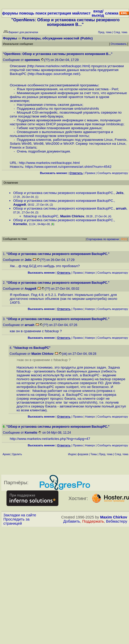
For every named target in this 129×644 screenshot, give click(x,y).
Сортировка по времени (103, 239)
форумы (10, 13)
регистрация (59, 13)
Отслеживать (118, 44)
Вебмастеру (117, 521)
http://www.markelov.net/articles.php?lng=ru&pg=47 (50, 439)
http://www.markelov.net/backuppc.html (59, 66)
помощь (27, 13)
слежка (112, 13)
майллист (81, 13)
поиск (41, 13)
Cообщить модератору (113, 173)
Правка (90, 173)
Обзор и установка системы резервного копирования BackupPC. (64, 193)
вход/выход (98, 13)
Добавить (72, 521)
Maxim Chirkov (114, 517)
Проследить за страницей (16, 521)
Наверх (90, 273)
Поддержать (93, 521)
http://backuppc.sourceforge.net (53, 74)
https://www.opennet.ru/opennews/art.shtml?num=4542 (68, 167)
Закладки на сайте (20, 515)
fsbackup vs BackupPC (41, 216)
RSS (124, 239)
